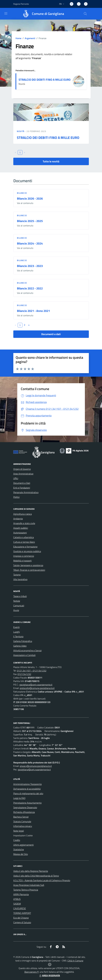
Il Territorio (18, 636)
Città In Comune (75, 961)
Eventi (16, 627)
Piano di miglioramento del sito (28, 793)
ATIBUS (17, 899)
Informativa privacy (23, 826)
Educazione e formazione (25, 547)
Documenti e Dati (22, 483)
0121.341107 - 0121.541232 (32, 671)
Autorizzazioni (20, 533)
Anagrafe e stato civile (24, 523)
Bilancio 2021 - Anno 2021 (33, 311)
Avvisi (16, 610)
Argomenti (30, 38)
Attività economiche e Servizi (27, 650)
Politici (16, 497)
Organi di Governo (22, 469)
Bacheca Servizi (21, 817)
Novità (21, 131)
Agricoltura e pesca (23, 514)
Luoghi (17, 632)
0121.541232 (24, 674)
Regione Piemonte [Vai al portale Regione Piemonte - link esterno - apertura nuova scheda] (21, 4)
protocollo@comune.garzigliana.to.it (37, 688)
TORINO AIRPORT (22, 913)
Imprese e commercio (24, 556)
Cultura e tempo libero (24, 542)
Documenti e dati (51, 334)
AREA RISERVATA (49, 975)
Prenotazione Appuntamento (27, 803)
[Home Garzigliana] (42, 14)
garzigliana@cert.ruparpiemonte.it (36, 685)
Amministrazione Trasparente (28, 784)
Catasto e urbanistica (24, 537)
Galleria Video (20, 646)
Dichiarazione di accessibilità (27, 789)
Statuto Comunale (22, 821)
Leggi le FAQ (19, 798)
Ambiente (18, 519)
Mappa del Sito (21, 854)
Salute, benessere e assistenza (28, 565)
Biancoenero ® (32, 972)
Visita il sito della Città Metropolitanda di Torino (36, 876)
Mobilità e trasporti (22, 561)
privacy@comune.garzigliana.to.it (36, 766)
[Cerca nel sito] (85, 14)
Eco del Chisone (21, 918)
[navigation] (6, 13)
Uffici (16, 478)
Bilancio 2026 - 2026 (30, 198)
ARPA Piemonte (21, 894)
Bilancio (22, 193)
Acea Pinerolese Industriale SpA (29, 885)
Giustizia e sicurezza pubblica (27, 551)
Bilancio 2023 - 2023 (30, 266)
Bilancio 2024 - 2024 (30, 243)
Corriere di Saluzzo (22, 922)
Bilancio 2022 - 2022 (30, 288)
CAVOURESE (20, 908)
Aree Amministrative (23, 474)
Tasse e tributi (20, 596)
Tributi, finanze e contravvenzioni (29, 570)
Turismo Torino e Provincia (26, 890)
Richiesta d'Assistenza (24, 812)
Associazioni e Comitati (24, 655)
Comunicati (19, 606)
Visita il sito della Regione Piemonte (31, 871)
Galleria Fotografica (23, 641)
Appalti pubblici (21, 528)
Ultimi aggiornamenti (23, 845)
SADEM (17, 904)
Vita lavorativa (20, 579)
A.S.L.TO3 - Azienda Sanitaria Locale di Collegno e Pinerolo (42, 880)
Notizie (17, 601)
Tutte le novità (51, 161)
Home (18, 38)
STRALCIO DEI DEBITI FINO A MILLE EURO (45, 80)
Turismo (17, 575)
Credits (17, 840)
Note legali (19, 831)
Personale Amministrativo (26, 492)
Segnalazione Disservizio (25, 807)
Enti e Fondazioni (22, 488)
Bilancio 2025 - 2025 (30, 221)
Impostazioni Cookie (23, 835)
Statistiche (19, 849)
